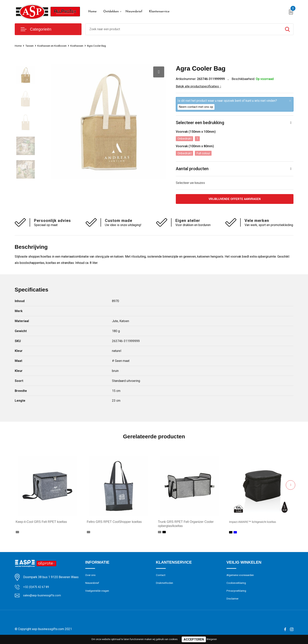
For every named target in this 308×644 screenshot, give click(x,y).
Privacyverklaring (237, 594)
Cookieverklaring (237, 585)
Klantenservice (159, 12)
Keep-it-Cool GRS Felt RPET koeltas (41, 523)
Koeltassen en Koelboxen (56, 46)
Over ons (91, 577)
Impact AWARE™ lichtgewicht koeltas (255, 523)
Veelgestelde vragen (98, 594)
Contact (161, 577)
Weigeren (212, 639)
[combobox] (183, 29)
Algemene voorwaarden (242, 577)
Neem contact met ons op (196, 107)
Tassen (31, 46)
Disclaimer (233, 602)
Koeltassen (83, 46)
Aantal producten (192, 169)
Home (92, 12)
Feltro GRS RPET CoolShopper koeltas (114, 523)
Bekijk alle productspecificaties (198, 86)
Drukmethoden (165, 585)
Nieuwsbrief (134, 12)
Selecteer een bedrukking (200, 123)
